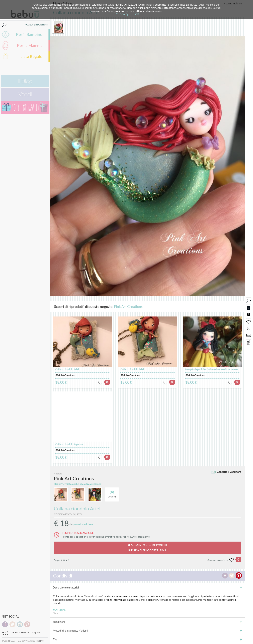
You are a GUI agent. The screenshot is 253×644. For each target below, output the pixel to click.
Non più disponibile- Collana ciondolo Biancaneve (211, 369)
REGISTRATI (42, 25)
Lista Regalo (31, 56)
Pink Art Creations (128, 306)
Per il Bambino (29, 34)
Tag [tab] (148, 639)
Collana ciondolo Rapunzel (69, 444)
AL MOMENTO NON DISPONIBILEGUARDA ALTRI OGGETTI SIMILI (148, 548)
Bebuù (5, 632)
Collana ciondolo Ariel (67, 369)
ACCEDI (29, 25)
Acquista (36, 632)
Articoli (112, 493)
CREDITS (40, 641)
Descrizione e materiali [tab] (148, 587)
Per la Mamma (30, 45)
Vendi (5, 635)
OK (137, 14)
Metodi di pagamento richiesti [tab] (148, 631)
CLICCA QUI (123, 14)
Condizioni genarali (20, 632)
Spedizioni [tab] (148, 622)
